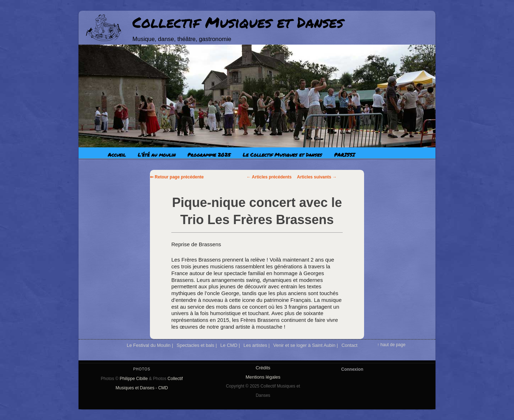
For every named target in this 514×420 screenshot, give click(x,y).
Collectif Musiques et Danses (238, 22)
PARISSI (344, 155)
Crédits (263, 368)
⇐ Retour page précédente (177, 177)
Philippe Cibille (134, 379)
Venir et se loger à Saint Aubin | (305, 345)
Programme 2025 (209, 155)
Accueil (117, 155)
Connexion (352, 369)
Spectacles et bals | (197, 345)
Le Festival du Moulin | (150, 345)
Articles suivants (317, 177)
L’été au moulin (157, 155)
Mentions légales (263, 377)
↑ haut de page (391, 345)
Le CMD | (230, 345)
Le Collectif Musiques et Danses (282, 155)
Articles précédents (269, 177)
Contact (350, 345)
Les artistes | (256, 345)
